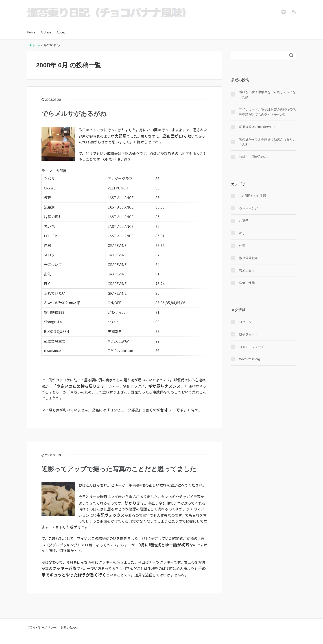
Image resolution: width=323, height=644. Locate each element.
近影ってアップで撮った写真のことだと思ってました (119, 458)
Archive (46, 32)
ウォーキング (249, 208)
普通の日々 (247, 270)
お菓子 (244, 221)
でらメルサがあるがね (74, 114)
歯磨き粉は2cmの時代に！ (258, 127)
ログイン (245, 322)
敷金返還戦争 (249, 258)
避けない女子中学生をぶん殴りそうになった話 (267, 95)
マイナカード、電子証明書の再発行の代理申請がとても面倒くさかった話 (267, 112)
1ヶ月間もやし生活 (253, 196)
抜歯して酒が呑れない (255, 157)
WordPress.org (250, 359)
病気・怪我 (247, 283)
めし (242, 233)
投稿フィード (249, 334)
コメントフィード (252, 347)
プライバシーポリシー (41, 617)
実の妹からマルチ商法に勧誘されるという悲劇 (267, 142)
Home (31, 32)
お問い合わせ (69, 617)
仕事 (242, 246)
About (61, 32)
